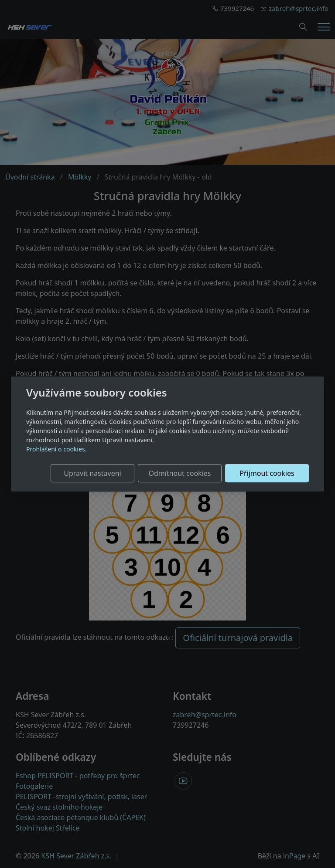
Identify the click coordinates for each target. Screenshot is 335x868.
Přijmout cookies (267, 473)
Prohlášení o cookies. (56, 449)
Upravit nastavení (92, 473)
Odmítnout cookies (179, 473)
